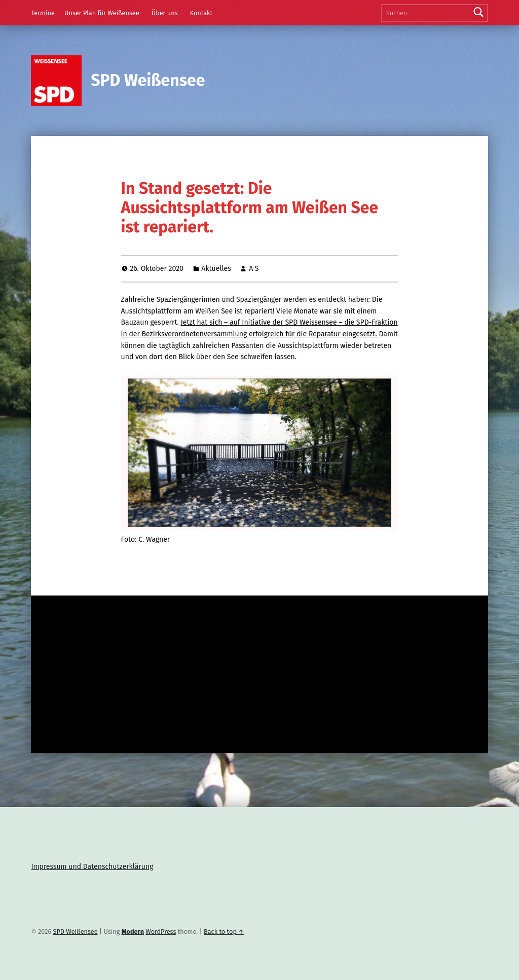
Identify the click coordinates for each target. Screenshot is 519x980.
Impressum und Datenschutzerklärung (92, 867)
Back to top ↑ (224, 932)
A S (254, 269)
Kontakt (201, 13)
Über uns (165, 13)
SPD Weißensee (148, 80)
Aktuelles (216, 269)
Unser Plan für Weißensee (102, 13)
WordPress (161, 932)
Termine (43, 13)
